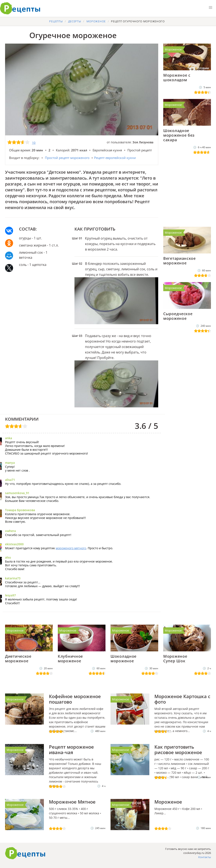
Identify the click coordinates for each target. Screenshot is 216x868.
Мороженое (173, 49)
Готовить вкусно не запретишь (20, 8)
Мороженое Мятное (72, 802)
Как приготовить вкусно (25, 853)
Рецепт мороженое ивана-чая (71, 749)
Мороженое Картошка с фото (182, 699)
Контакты (205, 857)
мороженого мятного (71, 548)
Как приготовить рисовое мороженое (178, 749)
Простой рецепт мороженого (67, 158)
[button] (211, 8)
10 (34, 143)
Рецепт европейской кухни (115, 158)
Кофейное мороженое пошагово (75, 699)
